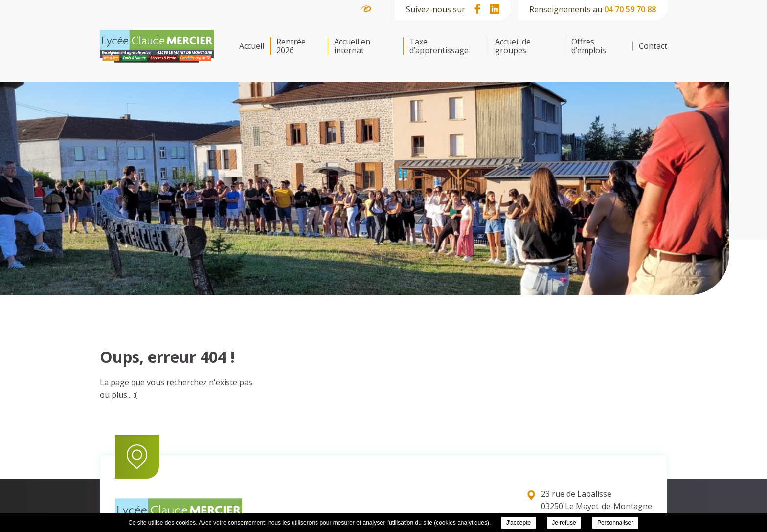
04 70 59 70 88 (630, 9)
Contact (653, 46)
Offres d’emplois (589, 46)
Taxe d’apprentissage (439, 46)
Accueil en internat (352, 46)
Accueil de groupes (513, 46)
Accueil (252, 46)
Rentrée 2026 (291, 46)
